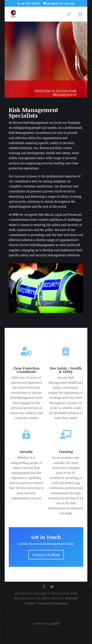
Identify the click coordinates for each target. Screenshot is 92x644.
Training (66, 452)
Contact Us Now (46, 555)
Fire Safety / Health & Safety (66, 370)
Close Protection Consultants (26, 370)
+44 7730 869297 (30, 3)
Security (26, 452)
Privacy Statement (53, 603)
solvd (54, 623)
